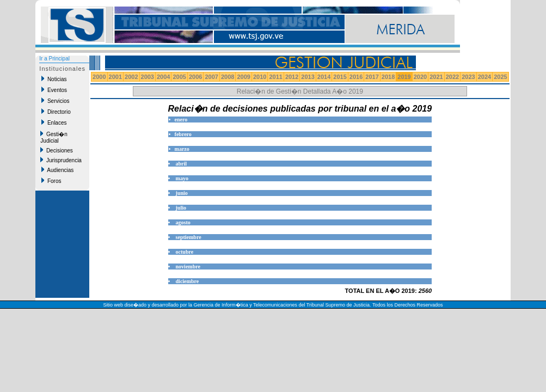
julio (181, 208)
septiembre (189, 237)
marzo (182, 149)
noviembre (188, 267)
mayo (182, 178)
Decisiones (56, 150)
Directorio (56, 112)
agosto (183, 222)
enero (181, 120)
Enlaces (54, 122)
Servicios (55, 101)
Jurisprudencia (61, 160)
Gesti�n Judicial (54, 137)
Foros (51, 181)
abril (182, 164)
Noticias (54, 79)
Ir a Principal (54, 59)
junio (182, 193)
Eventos (54, 90)
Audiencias (57, 170)
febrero (183, 134)
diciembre (188, 281)
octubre (185, 252)
